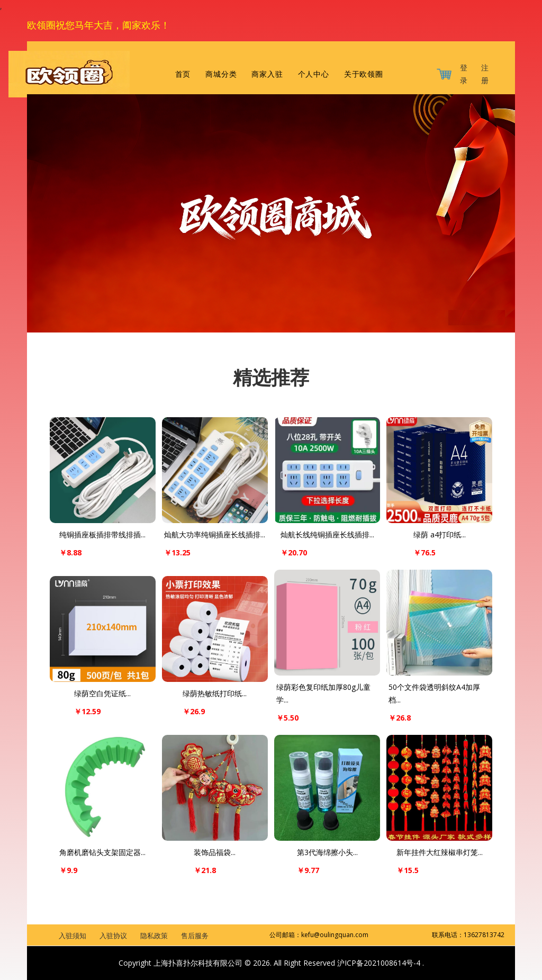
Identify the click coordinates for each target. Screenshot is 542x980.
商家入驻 (267, 74)
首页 (183, 74)
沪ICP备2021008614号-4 (380, 963)
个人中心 (314, 74)
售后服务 (195, 936)
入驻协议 (113, 936)
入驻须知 (73, 936)
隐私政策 (154, 936)
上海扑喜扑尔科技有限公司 (198, 963)
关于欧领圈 (364, 74)
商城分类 (221, 74)
